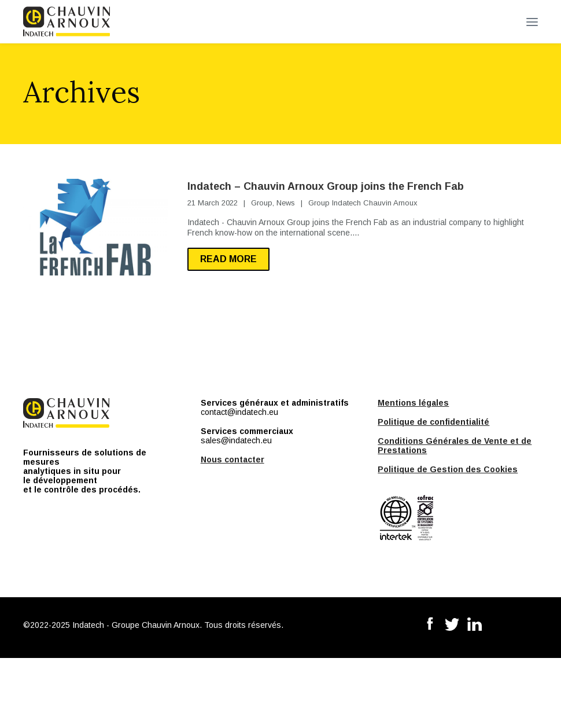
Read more (228, 259)
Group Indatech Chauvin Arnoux (363, 203)
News (286, 203)
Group (262, 203)
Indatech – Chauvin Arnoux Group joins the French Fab (326, 186)
